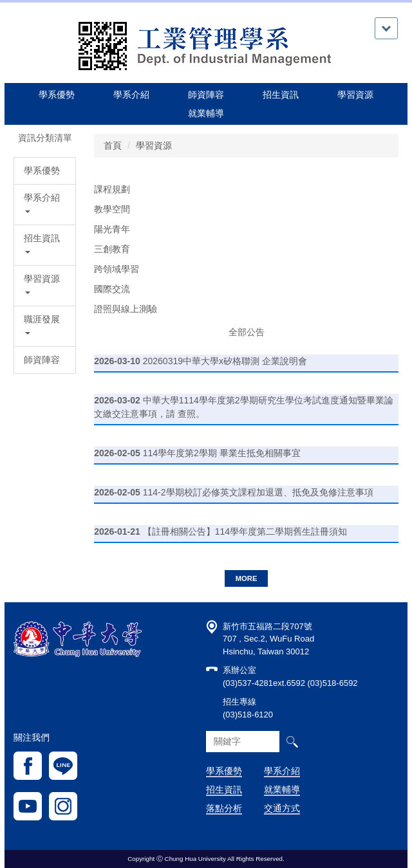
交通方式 (282, 808)
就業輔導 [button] (206, 113)
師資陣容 (206, 95)
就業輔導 (282, 790)
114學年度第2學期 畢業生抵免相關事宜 (222, 453)
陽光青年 (112, 229)
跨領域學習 (117, 269)
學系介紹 (282, 771)
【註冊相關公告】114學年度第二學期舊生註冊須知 (245, 531)
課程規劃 (112, 189)
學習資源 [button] (355, 95)
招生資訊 (224, 790)
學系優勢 (57, 95)
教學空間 (112, 209)
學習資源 (154, 145)
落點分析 (224, 808)
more (247, 578)
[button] (45, 205)
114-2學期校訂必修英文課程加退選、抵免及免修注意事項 (258, 492)
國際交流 (112, 289)
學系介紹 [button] (131, 95)
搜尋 (292, 742)
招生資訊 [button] (281, 95)
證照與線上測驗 (126, 309)
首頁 (113, 145)
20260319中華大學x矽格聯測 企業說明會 (225, 361)
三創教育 (112, 249)
